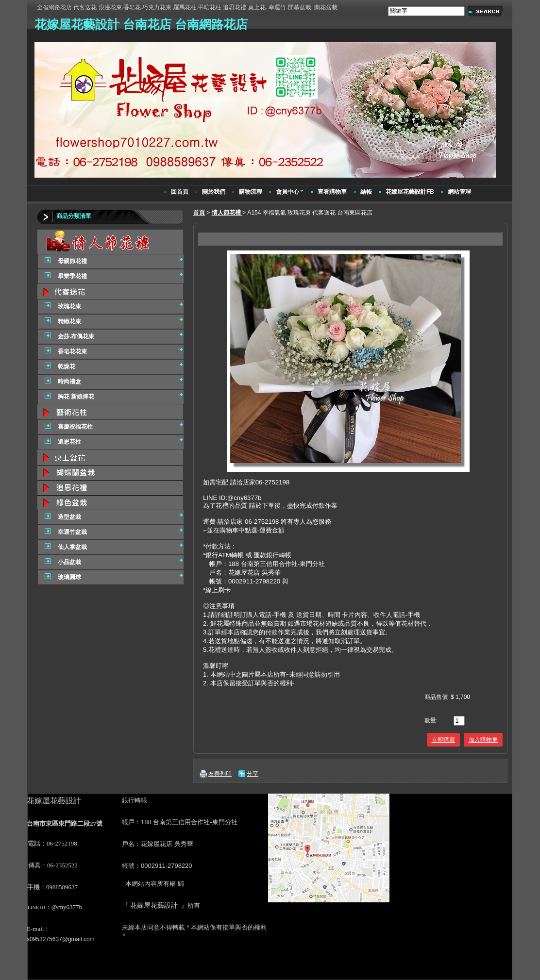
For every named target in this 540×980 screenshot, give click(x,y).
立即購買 (443, 740)
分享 (253, 774)
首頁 (199, 213)
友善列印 (220, 774)
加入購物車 (483, 740)
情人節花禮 (227, 213)
